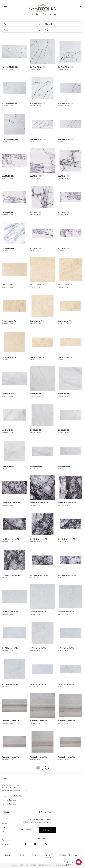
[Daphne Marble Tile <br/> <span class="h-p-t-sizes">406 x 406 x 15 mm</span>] (42, 306)
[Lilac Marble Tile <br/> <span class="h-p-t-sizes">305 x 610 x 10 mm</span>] (70, 197)
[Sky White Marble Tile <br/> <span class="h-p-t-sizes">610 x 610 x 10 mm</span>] (42, 596)
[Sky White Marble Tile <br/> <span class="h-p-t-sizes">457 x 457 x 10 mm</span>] (70, 596)
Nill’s (4, 836)
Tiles (22, 855)
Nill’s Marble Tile (8, 395)
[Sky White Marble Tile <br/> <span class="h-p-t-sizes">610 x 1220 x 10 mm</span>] (15, 596)
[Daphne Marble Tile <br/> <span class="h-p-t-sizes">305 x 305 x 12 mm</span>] (15, 342)
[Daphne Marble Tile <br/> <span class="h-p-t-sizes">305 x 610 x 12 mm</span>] (70, 306)
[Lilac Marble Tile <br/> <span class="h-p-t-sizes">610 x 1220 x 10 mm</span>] (15, 161)
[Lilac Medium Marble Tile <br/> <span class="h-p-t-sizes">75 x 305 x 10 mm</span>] (70, 560)
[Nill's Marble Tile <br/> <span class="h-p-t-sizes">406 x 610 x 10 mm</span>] (15, 415)
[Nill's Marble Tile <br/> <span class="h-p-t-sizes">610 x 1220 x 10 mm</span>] (15, 378)
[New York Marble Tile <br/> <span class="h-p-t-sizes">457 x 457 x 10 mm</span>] (70, 52)
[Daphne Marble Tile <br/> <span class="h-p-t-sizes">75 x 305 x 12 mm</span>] (70, 342)
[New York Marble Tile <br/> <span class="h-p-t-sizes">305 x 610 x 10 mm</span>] (70, 88)
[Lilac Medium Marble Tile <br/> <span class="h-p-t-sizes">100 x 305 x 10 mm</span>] (42, 560)
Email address (27, 830)
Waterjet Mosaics (49, 856)
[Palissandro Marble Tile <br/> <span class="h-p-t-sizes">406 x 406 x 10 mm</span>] (42, 742)
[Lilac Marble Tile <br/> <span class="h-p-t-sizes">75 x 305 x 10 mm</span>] (70, 233)
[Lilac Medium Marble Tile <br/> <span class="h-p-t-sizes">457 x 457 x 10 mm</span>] (70, 487)
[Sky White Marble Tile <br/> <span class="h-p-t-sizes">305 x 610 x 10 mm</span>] (70, 633)
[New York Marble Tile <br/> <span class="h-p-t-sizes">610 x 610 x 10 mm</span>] (42, 52)
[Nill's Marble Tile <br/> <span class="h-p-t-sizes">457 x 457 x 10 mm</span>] (70, 378)
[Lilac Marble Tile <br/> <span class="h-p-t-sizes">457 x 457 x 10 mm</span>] (70, 161)
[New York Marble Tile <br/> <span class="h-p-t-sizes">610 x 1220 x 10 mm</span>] (15, 52)
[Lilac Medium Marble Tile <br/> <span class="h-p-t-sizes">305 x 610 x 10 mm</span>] (70, 524)
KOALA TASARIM (67, 865)
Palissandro (6, 840)
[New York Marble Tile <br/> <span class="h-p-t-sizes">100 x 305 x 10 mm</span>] (42, 124)
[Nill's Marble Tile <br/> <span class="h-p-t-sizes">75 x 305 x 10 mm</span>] (70, 451)
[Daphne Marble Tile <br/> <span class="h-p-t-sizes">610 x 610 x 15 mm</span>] (42, 269)
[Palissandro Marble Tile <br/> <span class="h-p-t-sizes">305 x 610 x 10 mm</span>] (70, 742)
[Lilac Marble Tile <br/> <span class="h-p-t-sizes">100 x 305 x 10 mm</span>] (42, 233)
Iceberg (5, 823)
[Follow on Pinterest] (46, 844)
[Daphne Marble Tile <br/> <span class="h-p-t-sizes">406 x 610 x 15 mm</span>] (15, 306)
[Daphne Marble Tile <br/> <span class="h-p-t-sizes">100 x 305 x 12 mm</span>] (42, 342)
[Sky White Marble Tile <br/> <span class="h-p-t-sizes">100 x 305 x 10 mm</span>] (42, 669)
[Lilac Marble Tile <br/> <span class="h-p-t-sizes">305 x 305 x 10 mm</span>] (15, 233)
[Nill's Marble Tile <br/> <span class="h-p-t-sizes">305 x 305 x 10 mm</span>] (15, 451)
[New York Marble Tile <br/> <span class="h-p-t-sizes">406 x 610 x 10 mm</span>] (15, 88)
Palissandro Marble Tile (10, 722)
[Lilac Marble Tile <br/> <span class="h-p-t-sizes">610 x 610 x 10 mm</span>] (42, 161)
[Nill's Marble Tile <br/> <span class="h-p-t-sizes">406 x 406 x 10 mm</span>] (42, 415)
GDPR (77, 855)
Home (31, 14)
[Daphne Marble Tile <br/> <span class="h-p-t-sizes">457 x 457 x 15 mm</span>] (70, 269)
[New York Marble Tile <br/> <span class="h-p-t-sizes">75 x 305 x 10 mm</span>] (70, 124)
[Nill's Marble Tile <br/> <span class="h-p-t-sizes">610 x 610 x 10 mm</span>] (42, 378)
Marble (8, 855)
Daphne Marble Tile (9, 286)
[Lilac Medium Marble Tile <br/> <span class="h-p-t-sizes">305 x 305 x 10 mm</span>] (15, 560)
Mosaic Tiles (35, 855)
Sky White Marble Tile (10, 613)
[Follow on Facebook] (26, 844)
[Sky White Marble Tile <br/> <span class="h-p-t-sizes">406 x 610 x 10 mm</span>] (15, 633)
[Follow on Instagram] (36, 844)
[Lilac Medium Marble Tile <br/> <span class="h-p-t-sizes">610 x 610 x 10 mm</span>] (42, 487)
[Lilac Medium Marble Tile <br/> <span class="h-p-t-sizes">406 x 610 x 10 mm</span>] (15, 524)
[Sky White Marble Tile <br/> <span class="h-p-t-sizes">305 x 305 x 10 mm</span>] (15, 669)
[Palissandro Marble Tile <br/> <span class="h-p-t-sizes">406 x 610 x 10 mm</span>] (15, 742)
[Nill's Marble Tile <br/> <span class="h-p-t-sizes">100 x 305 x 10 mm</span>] (42, 451)
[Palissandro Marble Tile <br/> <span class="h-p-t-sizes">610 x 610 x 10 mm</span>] (42, 705)
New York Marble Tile (10, 68)
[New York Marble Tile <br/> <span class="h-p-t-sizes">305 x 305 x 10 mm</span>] (15, 124)
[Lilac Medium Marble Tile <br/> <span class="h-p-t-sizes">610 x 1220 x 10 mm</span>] (15, 487)
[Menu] (5, 7)
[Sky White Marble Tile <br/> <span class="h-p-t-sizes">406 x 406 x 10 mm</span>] (42, 633)
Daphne (5, 819)
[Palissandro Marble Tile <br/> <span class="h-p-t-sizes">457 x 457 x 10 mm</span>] (70, 705)
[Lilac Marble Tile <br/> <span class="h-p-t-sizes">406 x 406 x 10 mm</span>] (42, 197)
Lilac (3, 827)
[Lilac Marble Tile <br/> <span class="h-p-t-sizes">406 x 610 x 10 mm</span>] (15, 197)
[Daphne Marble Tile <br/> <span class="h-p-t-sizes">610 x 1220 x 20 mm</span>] (15, 269)
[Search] (80, 7)
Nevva (4, 831)
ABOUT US (63, 855)
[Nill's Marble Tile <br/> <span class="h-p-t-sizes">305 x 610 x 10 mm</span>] (70, 415)
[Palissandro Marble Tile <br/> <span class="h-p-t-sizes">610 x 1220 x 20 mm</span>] (15, 705)
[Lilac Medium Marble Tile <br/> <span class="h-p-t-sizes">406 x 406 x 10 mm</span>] (42, 524)
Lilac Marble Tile (8, 177)
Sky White (6, 844)
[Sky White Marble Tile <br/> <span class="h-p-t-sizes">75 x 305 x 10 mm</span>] (70, 669)
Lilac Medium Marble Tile (11, 504)
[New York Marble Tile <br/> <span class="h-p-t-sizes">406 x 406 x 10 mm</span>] (42, 88)
